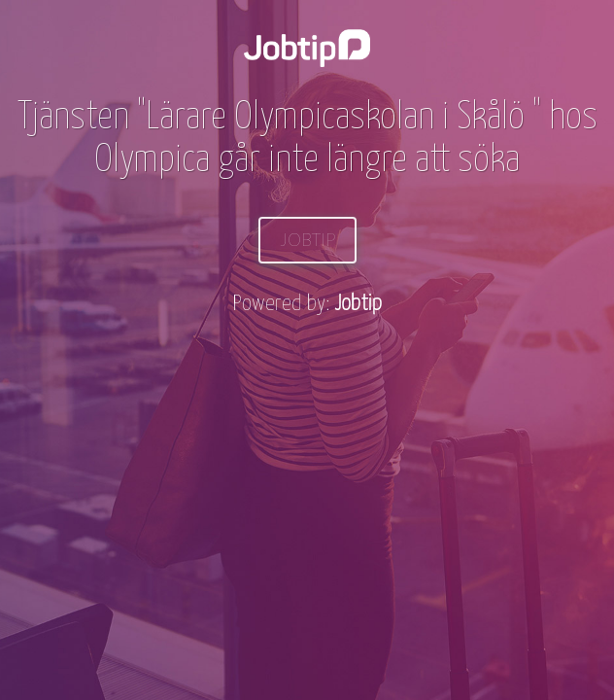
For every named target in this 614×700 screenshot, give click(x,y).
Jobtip (307, 240)
